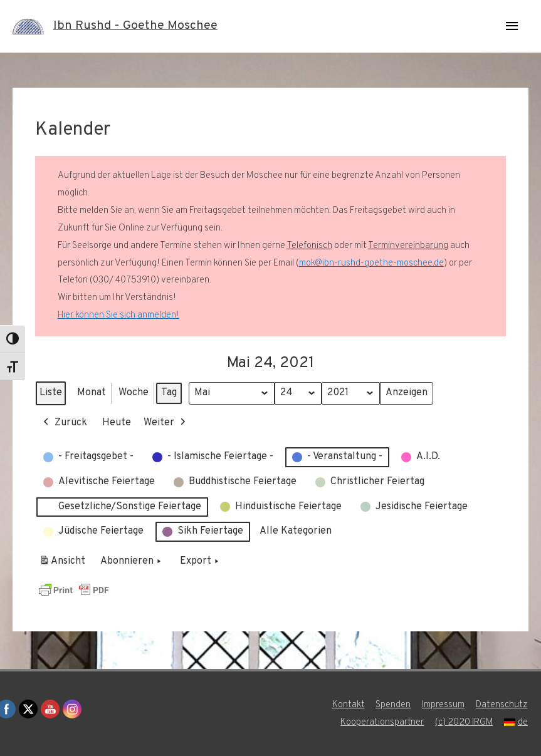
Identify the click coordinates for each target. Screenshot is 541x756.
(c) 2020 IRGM (464, 722)
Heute (117, 422)
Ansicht (64, 564)
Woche (134, 393)
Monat (92, 393)
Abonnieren (132, 562)
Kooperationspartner (381, 722)
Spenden (393, 705)
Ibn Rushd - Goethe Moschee (135, 26)
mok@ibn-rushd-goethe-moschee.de (371, 263)
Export (201, 562)
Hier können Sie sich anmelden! (118, 315)
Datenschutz (502, 705)
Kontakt (348, 705)
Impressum (444, 705)
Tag (169, 393)
